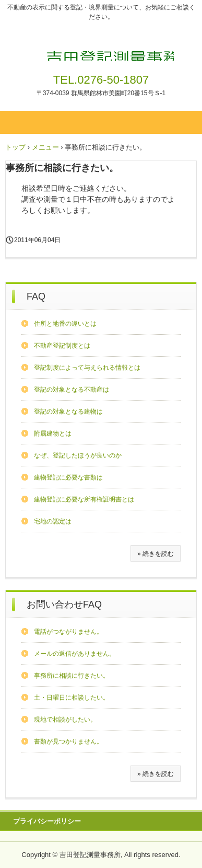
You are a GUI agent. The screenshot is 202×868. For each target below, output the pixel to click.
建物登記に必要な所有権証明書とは (84, 499)
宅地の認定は (53, 521)
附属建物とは (53, 433)
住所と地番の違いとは (65, 324)
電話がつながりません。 (68, 632)
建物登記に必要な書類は (68, 477)
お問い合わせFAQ (64, 604)
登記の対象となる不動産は (72, 390)
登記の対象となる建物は (68, 412)
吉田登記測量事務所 (101, 46)
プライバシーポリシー (47, 821)
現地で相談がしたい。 (65, 719)
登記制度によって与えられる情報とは (87, 368)
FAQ (36, 296)
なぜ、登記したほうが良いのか (78, 455)
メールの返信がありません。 (75, 654)
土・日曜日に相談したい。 (72, 698)
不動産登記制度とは (62, 346)
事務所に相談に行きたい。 (72, 676)
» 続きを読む (156, 554)
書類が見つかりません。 (68, 741)
